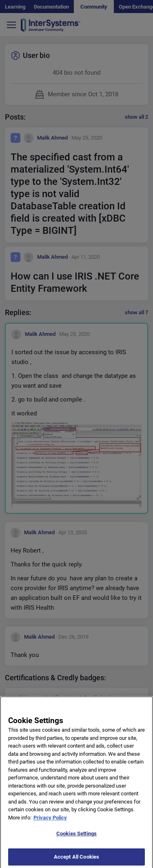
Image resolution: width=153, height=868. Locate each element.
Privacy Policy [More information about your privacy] (50, 820)
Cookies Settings (76, 837)
